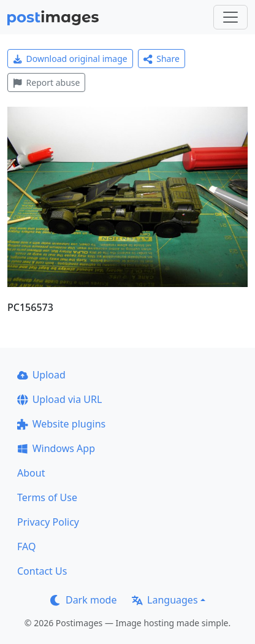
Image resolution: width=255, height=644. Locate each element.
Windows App (56, 448)
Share (162, 59)
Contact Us (42, 571)
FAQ (26, 546)
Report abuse (46, 82)
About (31, 473)
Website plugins (61, 424)
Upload (41, 375)
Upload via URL (59, 399)
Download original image (70, 59)
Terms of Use (47, 497)
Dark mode (83, 600)
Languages (165, 600)
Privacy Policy (48, 522)
